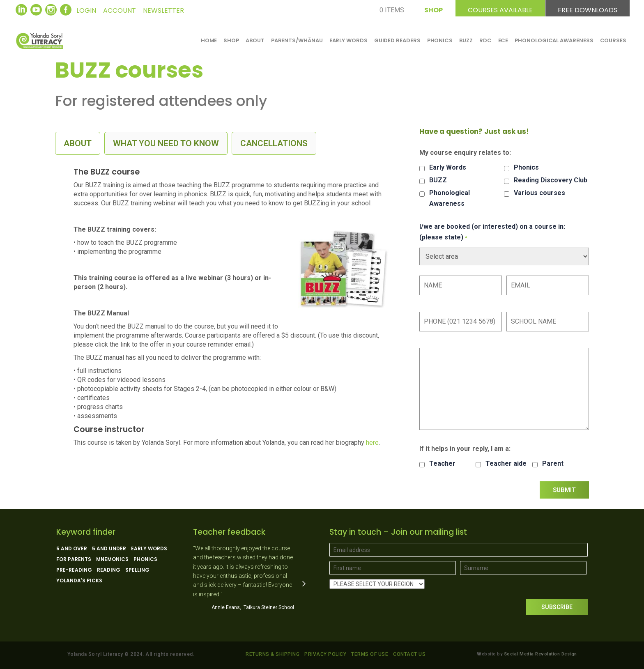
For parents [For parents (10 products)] (74, 559)
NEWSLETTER (163, 10)
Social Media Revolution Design (540, 654)
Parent (553, 463)
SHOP (434, 9)
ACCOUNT (120, 10)
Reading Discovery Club (551, 180)
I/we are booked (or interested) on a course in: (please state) (492, 232)
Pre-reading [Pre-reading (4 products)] (74, 570)
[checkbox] (422, 169)
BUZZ (438, 180)
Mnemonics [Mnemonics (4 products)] (112, 559)
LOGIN (86, 10)
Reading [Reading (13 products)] (109, 570)
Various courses (539, 193)
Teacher (442, 463)
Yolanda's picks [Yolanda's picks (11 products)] (79, 581)
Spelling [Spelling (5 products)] (137, 570)
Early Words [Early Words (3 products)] (149, 549)
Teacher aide (506, 463)
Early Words (448, 167)
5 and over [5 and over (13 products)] (72, 549)
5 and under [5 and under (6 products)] (109, 549)
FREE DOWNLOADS (588, 9)
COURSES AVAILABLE (500, 9)
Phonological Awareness (450, 198)
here (372, 443)
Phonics (526, 167)
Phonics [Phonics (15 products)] (145, 559)
